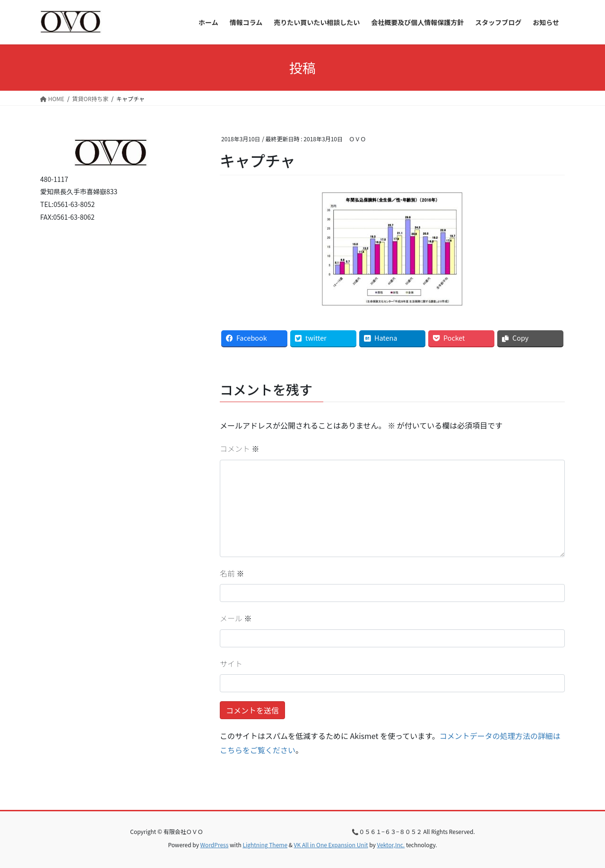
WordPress (215, 845)
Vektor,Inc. (391, 845)
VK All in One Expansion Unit (331, 845)
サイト (231, 663)
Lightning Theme (265, 845)
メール (236, 618)
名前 (232, 573)
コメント (240, 448)
